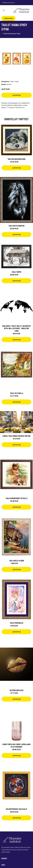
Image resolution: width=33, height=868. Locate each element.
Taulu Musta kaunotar (16, 226)
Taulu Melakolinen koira (16, 159)
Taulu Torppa (16, 272)
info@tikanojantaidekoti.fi (8, 3)
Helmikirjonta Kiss (16, 690)
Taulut (16, 81)
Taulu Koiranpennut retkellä (16, 498)
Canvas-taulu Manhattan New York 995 (16, 436)
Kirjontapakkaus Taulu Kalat (17, 809)
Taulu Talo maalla (16, 393)
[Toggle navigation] (4, 10)
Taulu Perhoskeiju (17, 623)
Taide (12, 81)
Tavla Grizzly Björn (17, 561)
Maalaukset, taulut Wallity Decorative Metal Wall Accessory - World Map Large (17, 328)
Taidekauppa (8, 18)
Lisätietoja (17, 95)
